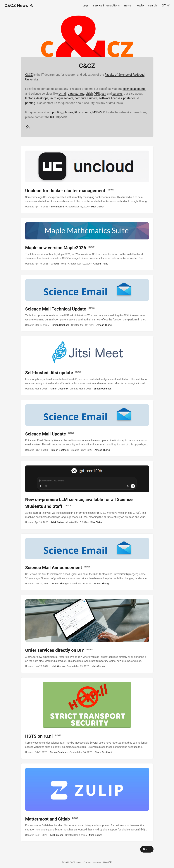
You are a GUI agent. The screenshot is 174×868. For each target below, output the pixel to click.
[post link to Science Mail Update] (87, 428)
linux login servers (61, 98)
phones (68, 112)
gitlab (89, 94)
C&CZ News (16, 6)
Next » (147, 849)
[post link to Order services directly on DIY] (87, 634)
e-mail (62, 94)
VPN (97, 94)
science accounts (134, 89)
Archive (97, 862)
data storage (76, 94)
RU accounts (83, 112)
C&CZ (29, 75)
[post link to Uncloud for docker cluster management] (87, 180)
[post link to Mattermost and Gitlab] (87, 802)
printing (57, 112)
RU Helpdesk (59, 117)
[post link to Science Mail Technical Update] (87, 303)
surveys (117, 94)
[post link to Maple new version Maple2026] (87, 244)
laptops (30, 98)
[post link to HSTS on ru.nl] (87, 718)
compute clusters (86, 98)
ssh (104, 94)
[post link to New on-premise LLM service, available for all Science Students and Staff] (87, 495)
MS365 (97, 112)
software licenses (110, 98)
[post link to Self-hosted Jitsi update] (87, 366)
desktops (42, 98)
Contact (87, 862)
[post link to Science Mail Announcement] (87, 562)
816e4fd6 (107, 862)
